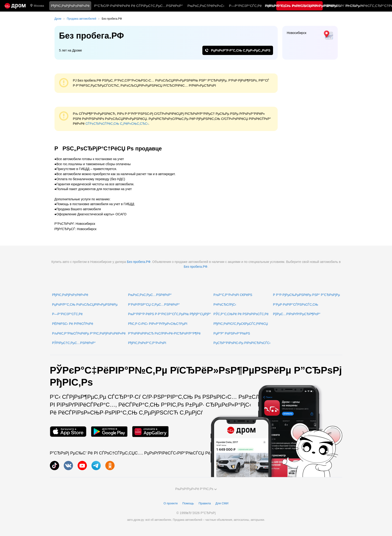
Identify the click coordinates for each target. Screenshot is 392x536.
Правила (205, 503)
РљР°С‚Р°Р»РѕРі (306, 6)
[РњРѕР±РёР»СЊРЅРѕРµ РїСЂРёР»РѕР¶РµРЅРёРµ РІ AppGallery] (150, 432)
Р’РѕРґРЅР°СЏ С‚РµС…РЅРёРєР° (154, 305)
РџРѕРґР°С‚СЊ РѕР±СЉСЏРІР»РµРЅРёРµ (85, 305)
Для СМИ (222, 503)
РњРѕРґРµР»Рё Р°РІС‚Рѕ (196, 489)
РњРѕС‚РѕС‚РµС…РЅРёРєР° (150, 295)
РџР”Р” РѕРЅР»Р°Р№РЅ (232, 333)
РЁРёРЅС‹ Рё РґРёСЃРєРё (73, 324)
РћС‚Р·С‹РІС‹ (277, 6)
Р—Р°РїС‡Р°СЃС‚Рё (245, 6)
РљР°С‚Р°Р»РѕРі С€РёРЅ (233, 295)
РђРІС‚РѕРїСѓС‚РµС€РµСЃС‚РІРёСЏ (241, 324)
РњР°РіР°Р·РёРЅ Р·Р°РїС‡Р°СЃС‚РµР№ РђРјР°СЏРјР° (170, 314)
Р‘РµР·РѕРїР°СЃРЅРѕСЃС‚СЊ (296, 305)
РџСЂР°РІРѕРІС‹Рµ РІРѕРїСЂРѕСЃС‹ (242, 343)
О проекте (171, 503)
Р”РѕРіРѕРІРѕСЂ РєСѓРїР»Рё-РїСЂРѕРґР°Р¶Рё (164, 333)
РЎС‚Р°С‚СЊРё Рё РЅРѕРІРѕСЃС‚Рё (241, 314)
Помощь (188, 503)
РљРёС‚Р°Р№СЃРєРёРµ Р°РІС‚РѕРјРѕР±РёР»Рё (89, 333)
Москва (37, 6)
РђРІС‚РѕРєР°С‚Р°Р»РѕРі (147, 343)
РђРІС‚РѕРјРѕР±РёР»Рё (70, 6)
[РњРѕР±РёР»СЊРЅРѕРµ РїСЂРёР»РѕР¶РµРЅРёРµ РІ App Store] (68, 432)
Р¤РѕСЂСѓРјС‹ (225, 305)
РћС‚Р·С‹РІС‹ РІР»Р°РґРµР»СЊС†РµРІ (158, 324)
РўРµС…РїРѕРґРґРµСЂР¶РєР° (297, 314)
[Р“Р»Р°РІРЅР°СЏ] (15, 6)
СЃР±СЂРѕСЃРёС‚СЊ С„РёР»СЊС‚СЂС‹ (117, 124)
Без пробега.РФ (139, 262)
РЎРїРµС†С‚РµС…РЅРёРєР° (74, 343)
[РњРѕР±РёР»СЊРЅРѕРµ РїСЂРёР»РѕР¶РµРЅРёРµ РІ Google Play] (109, 432)
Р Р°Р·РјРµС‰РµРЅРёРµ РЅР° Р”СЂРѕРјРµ (307, 295)
